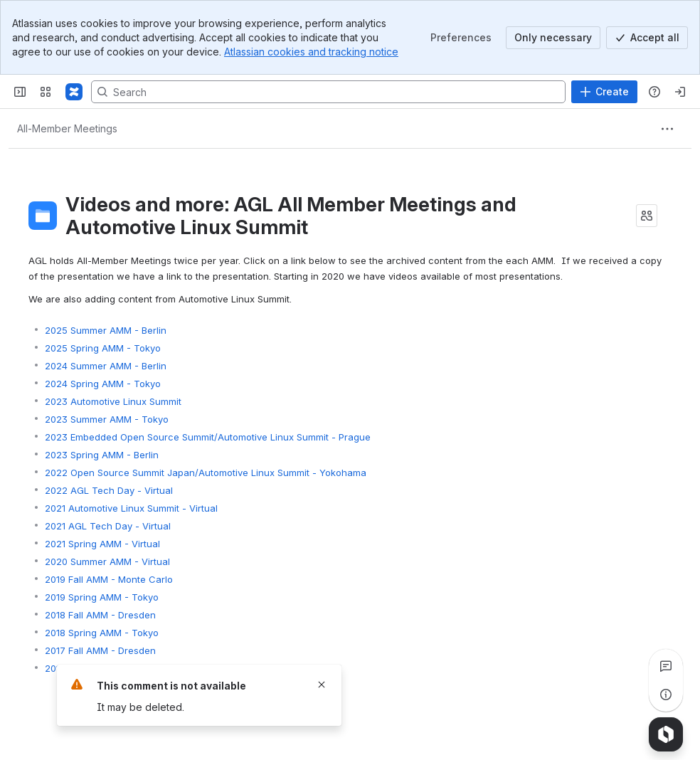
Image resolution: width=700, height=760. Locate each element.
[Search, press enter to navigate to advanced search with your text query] (328, 92)
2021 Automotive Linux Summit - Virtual (131, 508)
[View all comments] (666, 666)
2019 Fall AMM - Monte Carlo (109, 579)
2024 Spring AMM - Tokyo (103, 384)
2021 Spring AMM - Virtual (102, 544)
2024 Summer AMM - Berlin (106, 366)
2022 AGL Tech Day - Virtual (109, 490)
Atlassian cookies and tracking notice (311, 52)
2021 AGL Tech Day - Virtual (108, 526)
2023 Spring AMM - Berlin (102, 455)
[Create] (604, 92)
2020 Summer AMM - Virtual (107, 561)
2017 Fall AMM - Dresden (100, 650)
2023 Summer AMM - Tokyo (107, 419)
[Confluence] (74, 92)
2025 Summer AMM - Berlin (106, 330)
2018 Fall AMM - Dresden (100, 615)
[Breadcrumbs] (67, 129)
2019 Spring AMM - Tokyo (102, 597)
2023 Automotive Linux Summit (113, 401)
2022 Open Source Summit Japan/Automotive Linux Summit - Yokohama (206, 473)
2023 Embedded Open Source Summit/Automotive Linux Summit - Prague (208, 437)
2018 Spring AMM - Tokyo (102, 633)
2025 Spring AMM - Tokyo (103, 348)
